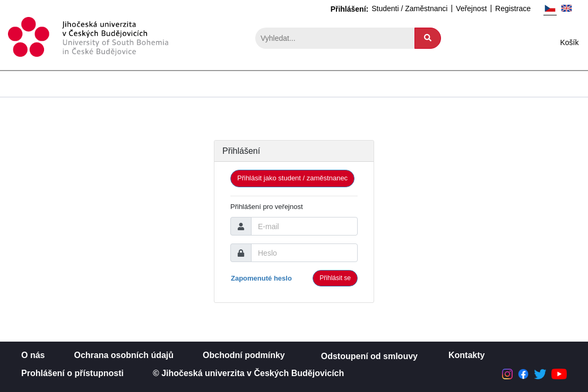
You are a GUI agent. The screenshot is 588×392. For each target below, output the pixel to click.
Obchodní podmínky (244, 355)
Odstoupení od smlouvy (369, 356)
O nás (33, 355)
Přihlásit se (335, 278)
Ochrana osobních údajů (124, 355)
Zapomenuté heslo (261, 278)
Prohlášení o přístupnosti (72, 373)
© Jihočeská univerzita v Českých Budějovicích (248, 373)
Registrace (513, 8)
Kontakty (466, 355)
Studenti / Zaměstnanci (409, 8)
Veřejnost (471, 8)
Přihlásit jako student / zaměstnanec (292, 178)
